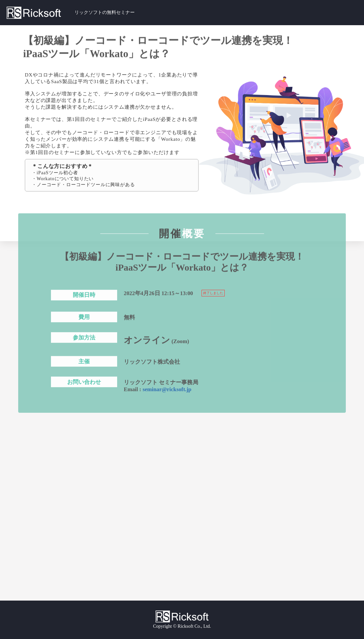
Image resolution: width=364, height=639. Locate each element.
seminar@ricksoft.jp (167, 391)
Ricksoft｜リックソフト (41, 13)
